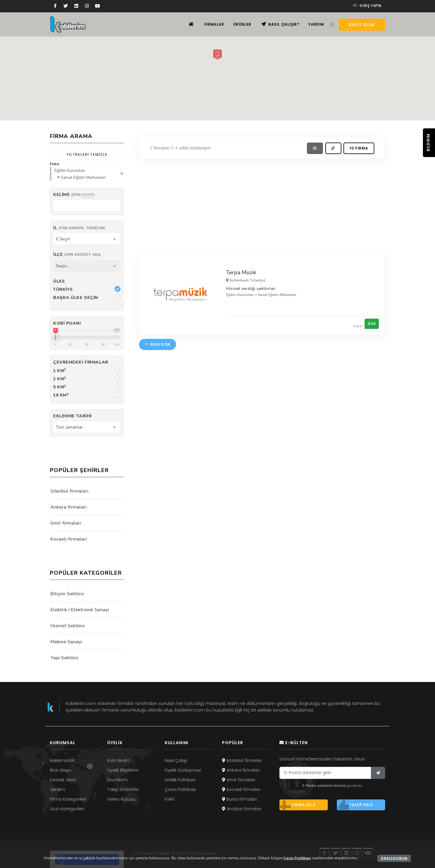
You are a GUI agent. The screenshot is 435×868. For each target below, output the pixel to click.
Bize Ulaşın (61, 770)
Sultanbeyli (239, 280)
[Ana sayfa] (191, 24)
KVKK (170, 799)
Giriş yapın (367, 6)
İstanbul (258, 280)
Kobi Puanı (67, 323)
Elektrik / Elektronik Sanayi (80, 610)
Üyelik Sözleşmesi (183, 770)
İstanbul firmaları (69, 491)
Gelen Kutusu (121, 799)
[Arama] (332, 25)
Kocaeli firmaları (69, 539)
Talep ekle (355, 805)
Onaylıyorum (394, 858)
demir (88, 195)
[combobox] (87, 239)
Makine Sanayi (66, 642)
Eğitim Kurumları (240, 295)
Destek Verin (63, 780)
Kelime (74, 195)
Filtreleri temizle (87, 154)
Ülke (59, 281)
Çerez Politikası (180, 789)
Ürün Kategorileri (67, 809)
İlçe (77, 254)
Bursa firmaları (239, 799)
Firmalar (214, 24)
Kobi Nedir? (119, 760)
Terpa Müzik (241, 272)
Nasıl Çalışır (176, 760)
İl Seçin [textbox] (63, 239)
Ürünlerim (117, 780)
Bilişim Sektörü (67, 594)
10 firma (359, 148)
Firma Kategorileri (68, 799)
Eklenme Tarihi (72, 416)
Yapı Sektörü (64, 658)
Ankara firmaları (69, 507)
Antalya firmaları (242, 809)
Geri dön (158, 344)
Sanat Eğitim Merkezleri (277, 295)
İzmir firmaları (66, 523)
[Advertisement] (262, 205)
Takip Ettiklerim (123, 789)
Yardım (316, 24)
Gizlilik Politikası (180, 780)
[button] (217, 55)
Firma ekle (298, 805)
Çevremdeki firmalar (81, 362)
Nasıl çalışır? (280, 24)
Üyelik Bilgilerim (123, 770)
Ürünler (242, 24)
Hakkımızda (62, 760)
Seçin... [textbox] (63, 266)
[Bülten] (378, 773)
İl (79, 228)
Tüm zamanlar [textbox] (69, 427)
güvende (354, 786)
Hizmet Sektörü (68, 626)
